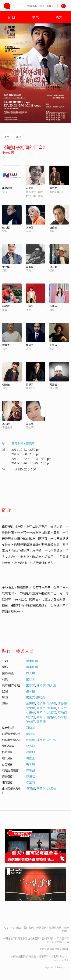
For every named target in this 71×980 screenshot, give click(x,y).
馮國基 (53, 384)
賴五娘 (6, 384)
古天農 (30, 188)
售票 (59, 17)
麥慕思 (30, 740)
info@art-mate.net (62, 958)
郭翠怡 (53, 345)
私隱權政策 (55, 928)
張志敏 (53, 267)
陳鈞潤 (53, 188)
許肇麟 (30, 770)
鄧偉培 (30, 776)
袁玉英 (30, 424)
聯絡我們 (41, 928)
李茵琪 (41, 788)
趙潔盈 (52, 788)
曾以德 (30, 734)
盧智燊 (30, 345)
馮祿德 (30, 227)
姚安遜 (30, 717)
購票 (35, 17)
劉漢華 (30, 728)
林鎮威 (6, 306)
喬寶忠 (6, 345)
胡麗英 (53, 306)
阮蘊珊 (30, 722)
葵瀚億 (62, 712)
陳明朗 (30, 788)
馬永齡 (6, 424)
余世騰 (6, 267)
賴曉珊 (41, 722)
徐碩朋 (30, 384)
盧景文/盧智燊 (36, 697)
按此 (67, 949)
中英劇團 (8, 153)
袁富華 (30, 267)
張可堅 (6, 227)
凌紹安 (41, 703)
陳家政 (41, 740)
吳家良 (41, 708)
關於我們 (29, 928)
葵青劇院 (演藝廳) (23, 443)
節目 (12, 17)
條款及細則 (65, 929)
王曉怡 (30, 306)
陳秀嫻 (30, 746)
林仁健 (52, 740)
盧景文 (30, 679)
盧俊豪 (53, 227)
